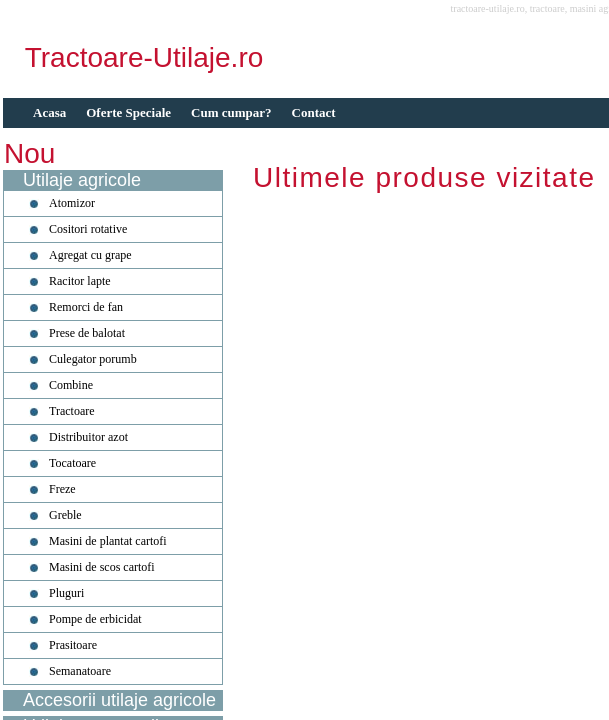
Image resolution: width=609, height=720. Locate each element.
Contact (314, 112)
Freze (62, 489)
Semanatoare (80, 671)
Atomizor (72, 203)
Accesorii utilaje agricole (119, 700)
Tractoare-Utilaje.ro (144, 57)
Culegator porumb (93, 359)
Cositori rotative (88, 229)
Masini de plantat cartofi (108, 541)
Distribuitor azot (88, 437)
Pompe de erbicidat (95, 619)
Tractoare (72, 411)
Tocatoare (72, 463)
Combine (71, 385)
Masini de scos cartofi (102, 567)
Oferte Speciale (128, 112)
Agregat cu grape (90, 255)
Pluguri (66, 593)
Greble (65, 515)
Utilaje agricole (82, 180)
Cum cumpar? (231, 112)
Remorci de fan (86, 307)
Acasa (49, 112)
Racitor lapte (80, 281)
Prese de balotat (87, 333)
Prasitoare (73, 645)
